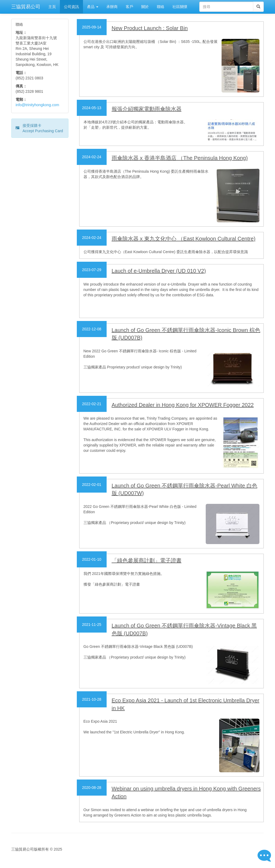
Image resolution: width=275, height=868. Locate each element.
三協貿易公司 (26, 7)
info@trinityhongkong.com (37, 105)
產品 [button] (93, 7)
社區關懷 (180, 7)
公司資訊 (71, 7)
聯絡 (161, 7)
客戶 (129, 7)
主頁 (52, 7)
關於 (145, 7)
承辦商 (112, 7)
